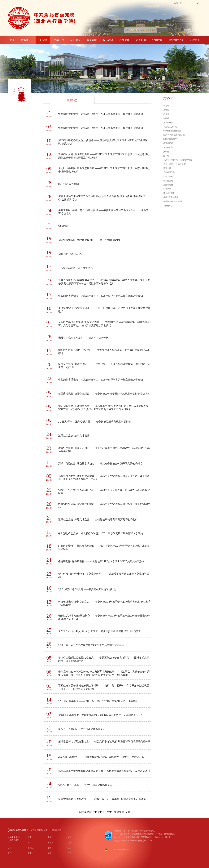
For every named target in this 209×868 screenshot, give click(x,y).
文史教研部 (168, 147)
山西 (30, 843)
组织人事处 (168, 177)
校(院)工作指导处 (171, 197)
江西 (69, 853)
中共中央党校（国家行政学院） (14, 840)
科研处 (166, 118)
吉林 (10, 848)
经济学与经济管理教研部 (174, 135)
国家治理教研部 (170, 139)
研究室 (166, 110)
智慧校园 (157, 40)
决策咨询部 (168, 123)
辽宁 (69, 843)
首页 (12, 40)
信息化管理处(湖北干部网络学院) (178, 160)
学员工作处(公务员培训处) (175, 164)
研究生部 (167, 168)
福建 (50, 853)
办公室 (166, 106)
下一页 (112, 812)
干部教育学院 (169, 172)
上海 (50, 848)
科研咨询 (75, 40)
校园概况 (26, 40)
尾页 (119, 812)
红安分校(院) (176, 40)
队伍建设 (108, 40)
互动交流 (194, 40)
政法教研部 (168, 143)
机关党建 (124, 40)
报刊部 (166, 152)
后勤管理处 (168, 185)
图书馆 (166, 156)
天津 (50, 837)
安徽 (30, 853)
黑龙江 (31, 848)
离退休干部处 (169, 193)
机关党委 (167, 189)
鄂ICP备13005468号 (122, 850)
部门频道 (43, 40)
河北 (69, 837)
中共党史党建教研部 (172, 131)
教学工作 (59, 40)
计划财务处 (168, 181)
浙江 (10, 853)
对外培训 (141, 40)
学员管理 (92, 40)
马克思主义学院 (170, 127)
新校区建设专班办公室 (173, 201)
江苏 (69, 848)
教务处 (166, 114)
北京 (30, 837)
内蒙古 (50, 843)
